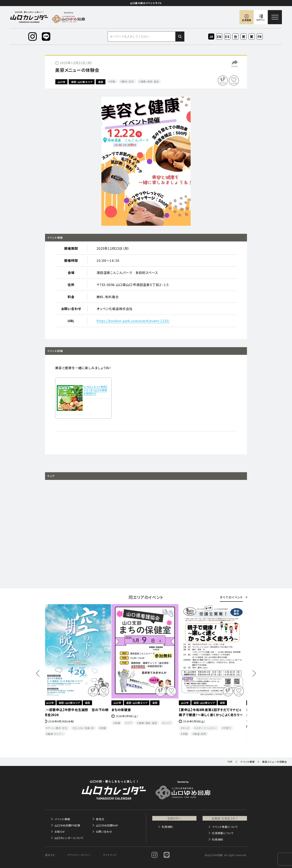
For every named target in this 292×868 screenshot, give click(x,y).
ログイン (261, 20)
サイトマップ (110, 855)
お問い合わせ (104, 832)
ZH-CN (244, 37)
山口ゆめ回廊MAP (107, 825)
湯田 (101, 82)
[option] (146, 161)
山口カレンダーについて (69, 838)
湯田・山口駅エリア (82, 82)
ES (227, 37)
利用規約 (167, 827)
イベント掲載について (225, 827)
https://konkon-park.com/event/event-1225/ (133, 321)
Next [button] (254, 673)
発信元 (100, 819)
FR (260, 37)
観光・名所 (128, 81)
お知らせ (60, 832)
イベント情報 (62, 819)
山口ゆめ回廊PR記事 (67, 825)
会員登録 (246, 20)
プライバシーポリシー (79, 855)
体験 (113, 81)
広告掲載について (223, 833)
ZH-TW (252, 37)
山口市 (61, 82)
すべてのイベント (231, 597)
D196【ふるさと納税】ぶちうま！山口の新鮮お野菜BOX (95, 390)
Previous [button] (38, 673)
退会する (50, 855)
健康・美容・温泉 (150, 81)
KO (235, 37)
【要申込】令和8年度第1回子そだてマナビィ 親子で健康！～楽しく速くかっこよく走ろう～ (213, 712)
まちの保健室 (122, 710)
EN (219, 37)
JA (211, 37)
